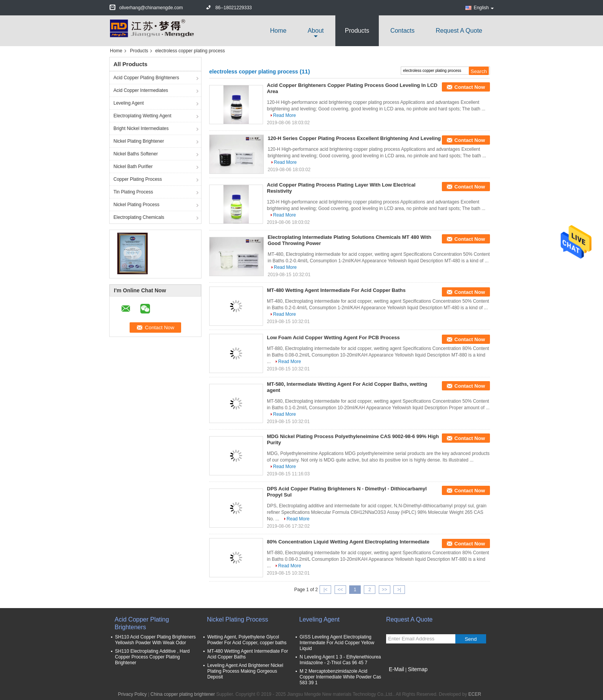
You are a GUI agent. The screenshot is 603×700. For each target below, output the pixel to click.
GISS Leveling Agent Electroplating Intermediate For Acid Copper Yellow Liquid (337, 643)
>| (399, 590)
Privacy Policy (132, 694)
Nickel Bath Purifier (133, 167)
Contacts (402, 31)
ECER (475, 694)
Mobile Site (400, 679)
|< (325, 590)
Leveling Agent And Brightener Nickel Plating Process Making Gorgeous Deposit (245, 671)
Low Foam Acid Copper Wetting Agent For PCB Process (333, 337)
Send (471, 639)
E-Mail (396, 669)
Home (278, 31)
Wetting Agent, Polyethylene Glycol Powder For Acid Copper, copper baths (247, 640)
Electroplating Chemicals (139, 217)
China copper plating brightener (182, 694)
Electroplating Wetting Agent (142, 116)
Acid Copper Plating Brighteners (146, 78)
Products (357, 31)
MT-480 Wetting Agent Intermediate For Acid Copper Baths (336, 290)
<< (340, 590)
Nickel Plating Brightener (139, 141)
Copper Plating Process (138, 179)
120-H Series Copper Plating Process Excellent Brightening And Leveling (354, 138)
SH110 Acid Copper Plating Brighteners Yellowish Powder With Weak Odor (155, 640)
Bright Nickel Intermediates (141, 128)
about (316, 31)
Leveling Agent (129, 103)
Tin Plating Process (133, 192)
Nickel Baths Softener (136, 154)
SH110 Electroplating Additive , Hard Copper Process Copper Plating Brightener (152, 657)
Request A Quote (459, 31)
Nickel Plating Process (136, 205)
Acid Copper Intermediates (141, 90)
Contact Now (470, 87)
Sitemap (417, 669)
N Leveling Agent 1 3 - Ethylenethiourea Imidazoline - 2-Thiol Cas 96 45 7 (340, 660)
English (484, 8)
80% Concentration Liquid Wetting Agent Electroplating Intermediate (348, 542)
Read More (284, 115)
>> (385, 590)
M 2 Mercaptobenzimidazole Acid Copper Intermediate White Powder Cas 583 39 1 (340, 677)
